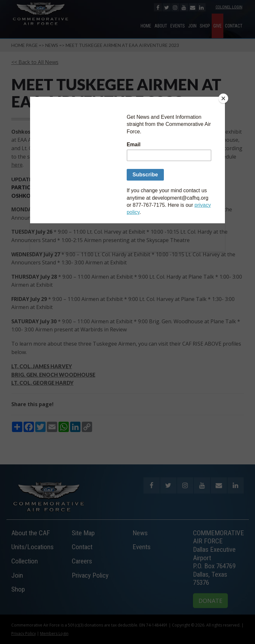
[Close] (223, 98)
